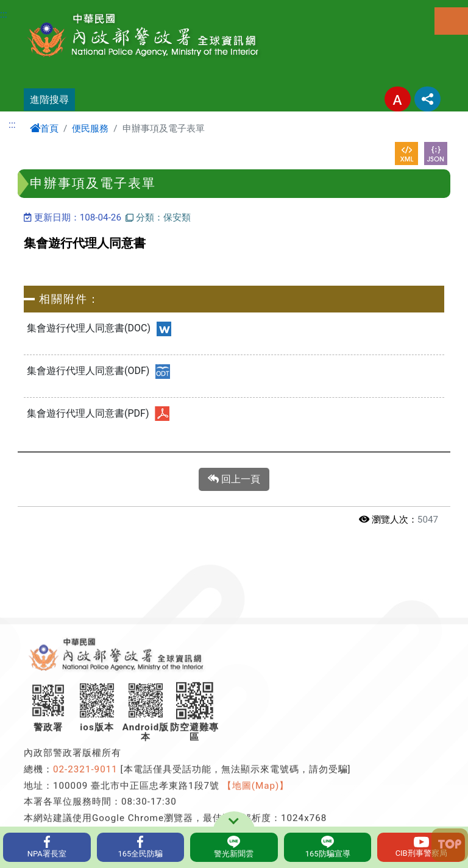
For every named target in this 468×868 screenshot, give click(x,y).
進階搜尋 (49, 100)
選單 (451, 21)
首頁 (44, 129)
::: (4, 14)
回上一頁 (234, 479)
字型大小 (398, 99)
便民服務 (90, 129)
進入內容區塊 (29, 7)
